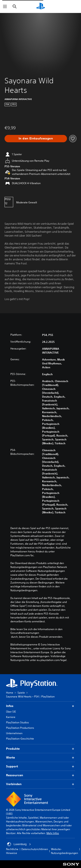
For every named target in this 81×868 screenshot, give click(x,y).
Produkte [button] (40, 749)
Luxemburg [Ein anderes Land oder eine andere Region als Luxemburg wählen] (19, 844)
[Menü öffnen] (5, 6)
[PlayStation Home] (41, 6)
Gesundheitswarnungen (25, 633)
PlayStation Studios (17, 722)
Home (10, 693)
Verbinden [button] (40, 784)
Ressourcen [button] (40, 775)
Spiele (21, 693)
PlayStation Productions (20, 728)
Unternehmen (14, 733)
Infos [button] (40, 706)
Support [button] (40, 766)
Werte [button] (40, 758)
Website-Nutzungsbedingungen (64, 851)
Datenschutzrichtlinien (35, 849)
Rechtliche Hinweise (12, 851)
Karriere (11, 717)
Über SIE (11, 712)
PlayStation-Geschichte (20, 739)
